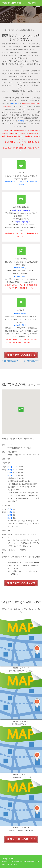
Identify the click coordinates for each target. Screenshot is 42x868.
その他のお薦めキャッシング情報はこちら (21, 361)
